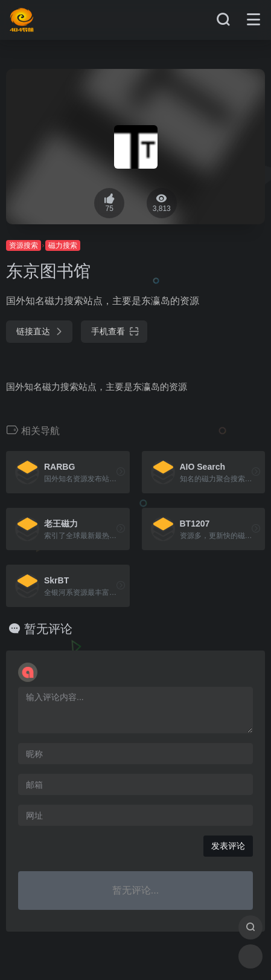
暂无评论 (48, 629)
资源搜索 (24, 245)
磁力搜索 (63, 245)
